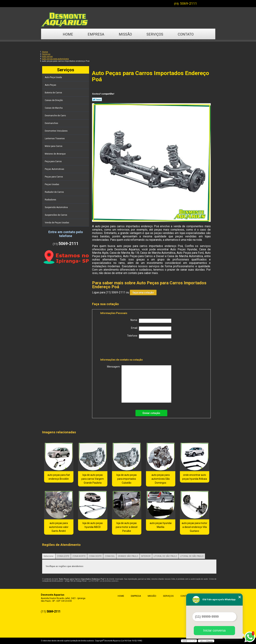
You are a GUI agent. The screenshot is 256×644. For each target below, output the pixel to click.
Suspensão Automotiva (57, 207)
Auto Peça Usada (54, 77)
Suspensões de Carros (56, 215)
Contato (186, 34)
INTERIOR (146, 556)
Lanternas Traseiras (55, 139)
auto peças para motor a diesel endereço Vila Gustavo (194, 527)
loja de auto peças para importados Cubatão (127, 479)
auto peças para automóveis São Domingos (161, 479)
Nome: (151, 321)
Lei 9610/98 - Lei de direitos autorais (103, 581)
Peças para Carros (54, 177)
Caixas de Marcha (54, 108)
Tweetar (97, 99)
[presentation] (123, 349)
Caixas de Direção (54, 100)
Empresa (96, 34)
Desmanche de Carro (56, 116)
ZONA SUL (110, 556)
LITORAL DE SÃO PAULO (165, 556)
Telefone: (149, 336)
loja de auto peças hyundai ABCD (93, 525)
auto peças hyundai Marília (161, 525)
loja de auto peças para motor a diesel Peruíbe (127, 527)
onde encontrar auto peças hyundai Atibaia (195, 477)
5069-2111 (189, 3)
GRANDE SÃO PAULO (128, 556)
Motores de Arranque (55, 154)
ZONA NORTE (79, 556)
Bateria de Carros (54, 93)
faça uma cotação (143, 292)
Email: (151, 329)
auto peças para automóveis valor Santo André (59, 527)
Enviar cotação (151, 413)
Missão (125, 34)
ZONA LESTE (63, 556)
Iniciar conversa (214, 630)
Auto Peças (51, 85)
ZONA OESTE (95, 556)
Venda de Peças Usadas (57, 223)
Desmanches (52, 123)
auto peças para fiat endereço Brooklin (59, 477)
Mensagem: (139, 384)
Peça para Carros (54, 161)
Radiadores (51, 200)
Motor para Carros (54, 146)
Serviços (155, 34)
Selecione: (49, 556)
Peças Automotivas (55, 169)
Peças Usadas (52, 184)
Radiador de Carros (55, 192)
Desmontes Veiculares (56, 131)
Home (68, 34)
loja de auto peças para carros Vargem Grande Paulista (93, 479)
